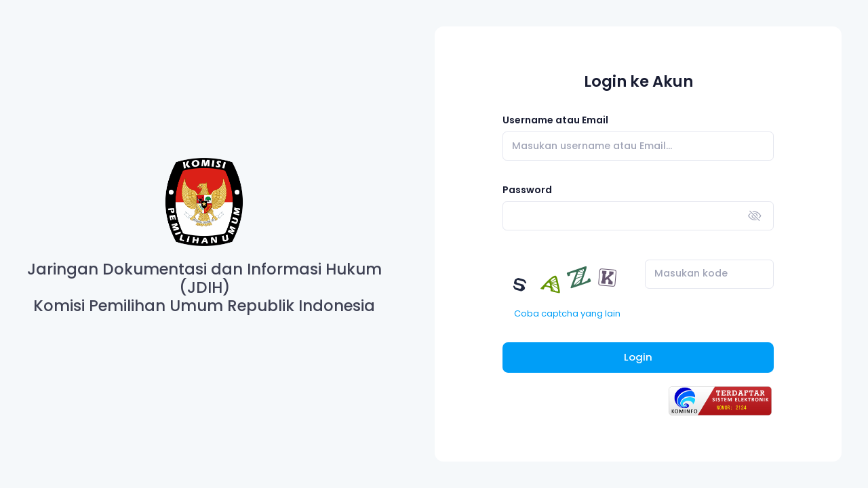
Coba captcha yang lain (567, 313)
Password (527, 190)
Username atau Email (555, 120)
